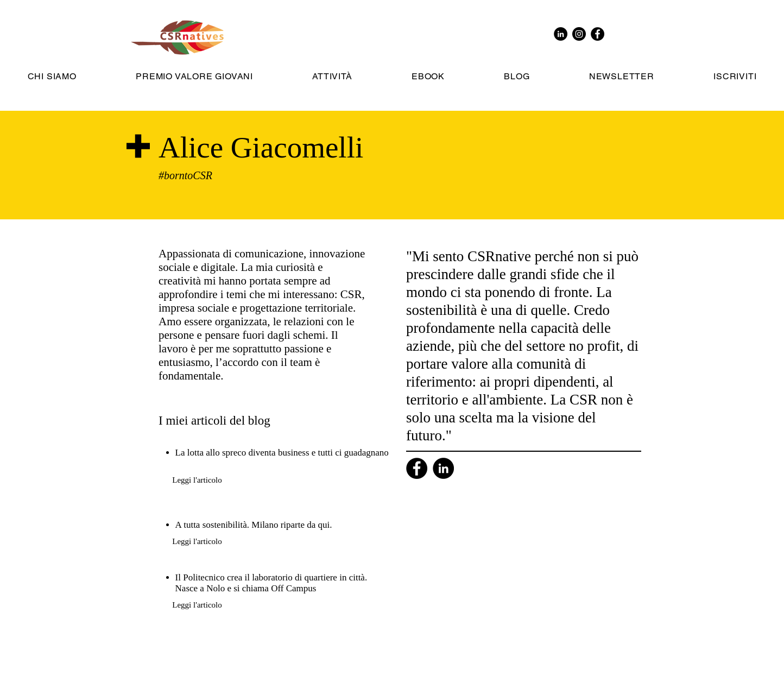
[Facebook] (417, 468)
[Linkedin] (443, 468)
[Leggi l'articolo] (197, 480)
